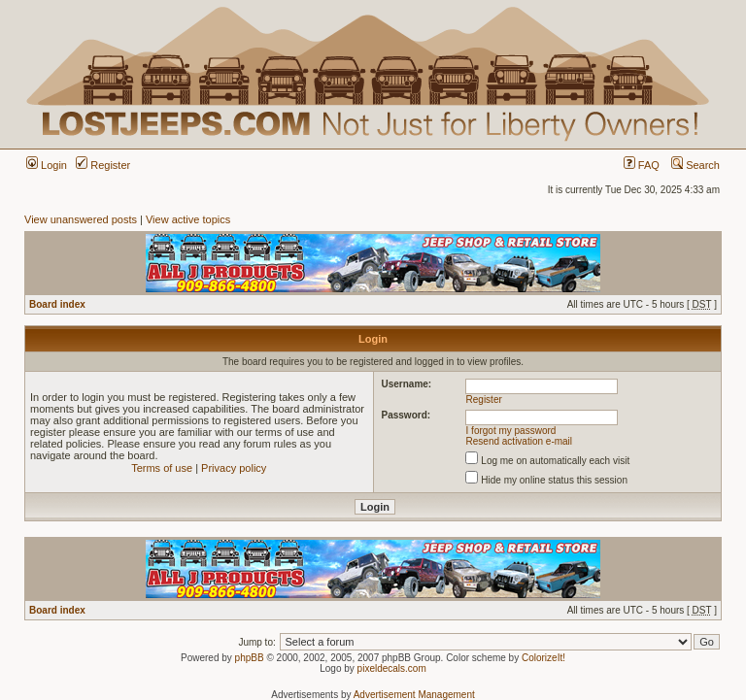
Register (103, 165)
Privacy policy (234, 468)
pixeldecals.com (392, 668)
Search (695, 165)
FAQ (642, 165)
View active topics (188, 219)
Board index (57, 304)
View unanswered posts (81, 219)
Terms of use (162, 468)
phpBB (250, 658)
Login (47, 165)
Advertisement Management (414, 695)
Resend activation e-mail (520, 441)
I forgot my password (511, 431)
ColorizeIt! (543, 658)
